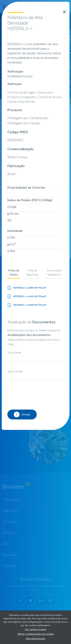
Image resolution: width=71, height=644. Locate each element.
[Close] (64, 12)
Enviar (22, 414)
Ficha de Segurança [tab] (32, 273)
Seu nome (14, 353)
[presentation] (36, 395)
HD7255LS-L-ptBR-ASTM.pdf (27, 288)
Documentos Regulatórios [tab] (54, 273)
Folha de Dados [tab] (14, 273)
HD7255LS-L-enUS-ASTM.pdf (27, 296)
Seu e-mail (15, 371)
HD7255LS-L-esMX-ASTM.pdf (27, 305)
